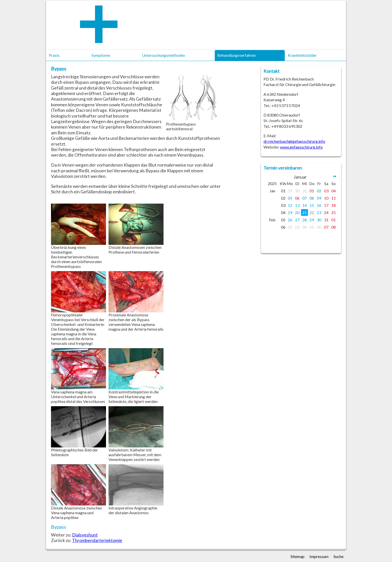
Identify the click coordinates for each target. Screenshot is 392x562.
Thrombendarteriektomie (97, 540)
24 (326, 212)
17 (326, 205)
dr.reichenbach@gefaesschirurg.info (294, 141)
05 (290, 198)
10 (326, 198)
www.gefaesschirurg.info (301, 147)
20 (297, 212)
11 (333, 198)
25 (333, 212)
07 (304, 198)
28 (304, 220)
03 (326, 191)
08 (312, 198)
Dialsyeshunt (85, 535)
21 (304, 212)
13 (297, 205)
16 (319, 205)
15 (312, 205)
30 (297, 191)
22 (312, 212)
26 (290, 220)
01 (312, 191)
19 (290, 212)
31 (304, 191)
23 (319, 212)
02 (319, 191)
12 (290, 205)
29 (290, 191)
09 (319, 198)
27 (297, 220)
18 (333, 205)
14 (304, 205)
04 (333, 191)
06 (297, 198)
